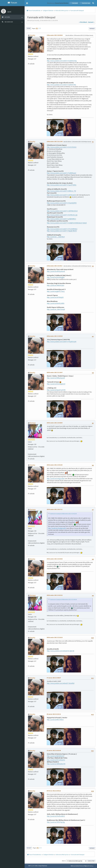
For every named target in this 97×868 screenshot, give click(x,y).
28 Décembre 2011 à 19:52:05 (55, 465)
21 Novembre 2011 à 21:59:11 (55, 266)
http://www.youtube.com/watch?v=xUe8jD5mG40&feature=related (67, 223)
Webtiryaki (73, 866)
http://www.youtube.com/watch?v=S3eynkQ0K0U (62, 203)
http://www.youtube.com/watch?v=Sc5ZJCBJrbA (62, 147)
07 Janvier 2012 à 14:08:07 (54, 678)
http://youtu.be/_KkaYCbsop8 (56, 309)
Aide (78, 866)
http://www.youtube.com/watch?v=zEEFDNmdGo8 (62, 211)
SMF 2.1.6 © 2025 (33, 866)
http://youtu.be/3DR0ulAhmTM (56, 764)
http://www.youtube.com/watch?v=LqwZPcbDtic (62, 185)
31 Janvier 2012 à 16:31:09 (54, 751)
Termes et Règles (83, 866)
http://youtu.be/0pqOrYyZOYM (56, 390)
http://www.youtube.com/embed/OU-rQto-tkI (61, 651)
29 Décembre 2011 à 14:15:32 (55, 595)
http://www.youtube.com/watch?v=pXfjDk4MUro (61, 219)
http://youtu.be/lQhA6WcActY (56, 756)
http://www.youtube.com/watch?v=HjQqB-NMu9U (62, 231)
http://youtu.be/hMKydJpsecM (56, 378)
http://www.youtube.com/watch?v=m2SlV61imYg (62, 61)
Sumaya (33, 423)
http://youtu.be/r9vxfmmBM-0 (56, 816)
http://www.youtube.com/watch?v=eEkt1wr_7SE (61, 191)
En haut (29, 848)
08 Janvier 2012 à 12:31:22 (54, 714)
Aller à (64, 861)
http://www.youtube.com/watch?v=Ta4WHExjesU (62, 173)
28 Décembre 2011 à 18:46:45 (55, 423)
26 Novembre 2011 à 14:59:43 (55, 336)
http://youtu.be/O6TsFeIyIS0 (55, 297)
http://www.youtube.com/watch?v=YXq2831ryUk (62, 342)
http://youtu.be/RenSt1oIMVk (56, 303)
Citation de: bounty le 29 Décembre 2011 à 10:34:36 (63, 599)
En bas (29, 28)
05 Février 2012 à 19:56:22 (54, 791)
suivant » (91, 22)
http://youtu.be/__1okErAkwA (56, 237)
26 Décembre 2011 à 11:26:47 (55, 372)
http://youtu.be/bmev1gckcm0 (56, 384)
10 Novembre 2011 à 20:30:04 (55, 35)
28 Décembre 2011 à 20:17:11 (55, 509)
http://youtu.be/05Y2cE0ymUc (56, 760)
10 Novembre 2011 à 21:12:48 (55, 142)
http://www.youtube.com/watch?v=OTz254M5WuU (62, 229)
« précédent (83, 22)
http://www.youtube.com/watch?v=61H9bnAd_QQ (62, 215)
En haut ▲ (91, 866)
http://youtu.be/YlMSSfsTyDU (56, 285)
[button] (27, 3)
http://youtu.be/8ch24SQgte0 (56, 277)
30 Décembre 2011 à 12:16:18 (55, 638)
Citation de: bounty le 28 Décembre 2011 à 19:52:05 (63, 514)
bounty (32, 35)
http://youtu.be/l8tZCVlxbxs (55, 720)
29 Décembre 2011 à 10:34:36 (55, 559)
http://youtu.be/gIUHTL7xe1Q (56, 291)
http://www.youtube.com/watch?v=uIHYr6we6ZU (62, 195)
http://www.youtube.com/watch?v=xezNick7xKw (61, 85)
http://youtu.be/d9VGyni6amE (56, 271)
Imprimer (92, 29)
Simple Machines (43, 866)
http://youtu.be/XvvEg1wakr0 (56, 479)
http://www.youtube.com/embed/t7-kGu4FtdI (61, 683)
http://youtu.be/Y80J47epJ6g (56, 822)
